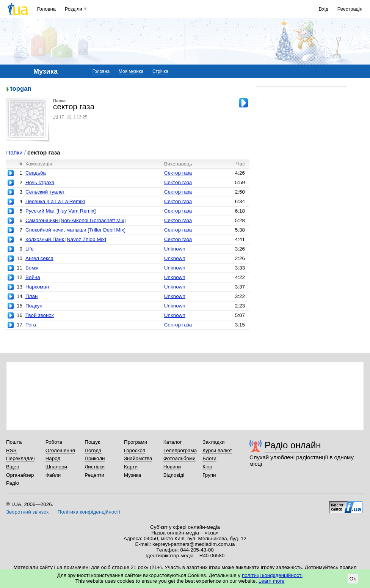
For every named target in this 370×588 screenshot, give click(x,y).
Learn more (272, 581)
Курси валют (217, 450)
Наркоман (37, 287)
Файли (53, 475)
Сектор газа (178, 173)
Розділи (74, 9)
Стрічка (160, 71)
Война (33, 277)
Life (30, 249)
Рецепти (94, 475)
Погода (93, 450)
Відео (13, 467)
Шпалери (56, 467)
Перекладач (20, 458)
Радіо (13, 483)
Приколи (95, 458)
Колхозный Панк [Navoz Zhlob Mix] (66, 239)
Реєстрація (350, 9)
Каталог (173, 442)
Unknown (175, 249)
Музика (132, 475)
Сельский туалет (45, 192)
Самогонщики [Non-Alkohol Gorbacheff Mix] (76, 220)
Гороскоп (135, 450)
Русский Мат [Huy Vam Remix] (61, 211)
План (31, 296)
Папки (14, 152)
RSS (11, 450)
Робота (54, 442)
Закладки (213, 442)
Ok (353, 579)
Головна (46, 9)
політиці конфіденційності (272, 575)
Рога (31, 325)
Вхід (324, 9)
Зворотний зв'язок (27, 512)
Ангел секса (39, 258)
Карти (131, 467)
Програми (136, 442)
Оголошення (60, 450)
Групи (209, 475)
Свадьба (36, 173)
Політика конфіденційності (89, 512)
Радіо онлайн (293, 445)
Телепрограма (180, 450)
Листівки (95, 467)
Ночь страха (40, 182)
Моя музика (131, 71)
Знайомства (138, 458)
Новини (172, 467)
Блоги (209, 458)
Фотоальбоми (180, 458)
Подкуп (34, 306)
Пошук (92, 442)
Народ (53, 458)
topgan (21, 89)
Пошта (14, 442)
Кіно (207, 467)
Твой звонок (40, 315)
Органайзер (20, 475)
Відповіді (174, 475)
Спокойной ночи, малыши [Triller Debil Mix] (75, 230)
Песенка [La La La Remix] (55, 201)
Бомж (32, 268)
